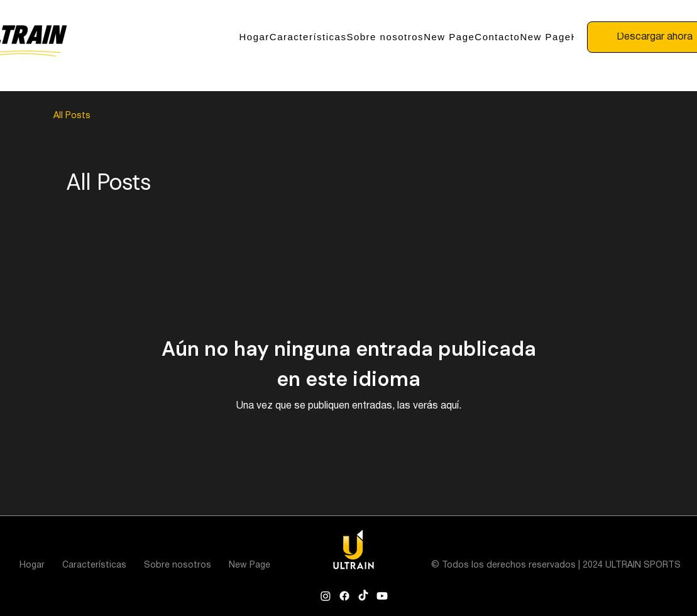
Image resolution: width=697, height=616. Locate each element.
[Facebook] (344, 596)
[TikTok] (363, 596)
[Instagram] (326, 596)
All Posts (72, 116)
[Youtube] (382, 596)
